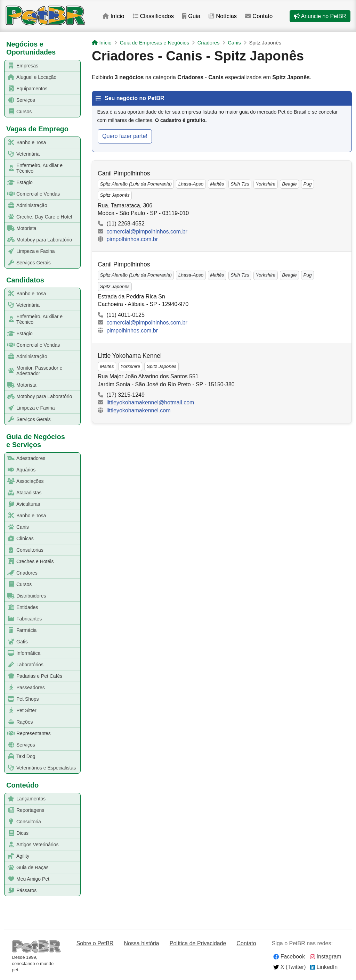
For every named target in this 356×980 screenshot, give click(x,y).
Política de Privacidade (198, 943)
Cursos (18, 112)
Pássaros (21, 891)
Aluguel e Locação (31, 77)
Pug (307, 184)
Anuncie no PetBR (320, 17)
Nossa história (141, 943)
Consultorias (24, 550)
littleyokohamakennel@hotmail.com (150, 402)
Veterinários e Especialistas (40, 768)
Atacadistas (23, 493)
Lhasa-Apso (191, 184)
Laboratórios (24, 665)
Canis (17, 527)
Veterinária (22, 154)
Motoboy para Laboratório (38, 240)
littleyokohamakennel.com (138, 410)
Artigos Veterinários (32, 845)
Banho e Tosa (25, 143)
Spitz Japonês (115, 195)
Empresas (22, 66)
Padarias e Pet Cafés (34, 676)
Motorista (21, 228)
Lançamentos (25, 799)
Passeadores (25, 688)
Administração (26, 205)
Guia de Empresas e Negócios (154, 43)
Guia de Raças (27, 868)
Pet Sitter (21, 711)
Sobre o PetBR (95, 943)
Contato (263, 17)
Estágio (19, 183)
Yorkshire (266, 184)
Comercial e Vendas (32, 194)
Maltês (217, 184)
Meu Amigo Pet (27, 879)
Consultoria (23, 822)
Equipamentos (26, 89)
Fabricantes (23, 619)
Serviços (20, 100)
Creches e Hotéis (29, 562)
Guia (194, 17)
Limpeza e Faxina (30, 251)
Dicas (17, 833)
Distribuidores (26, 596)
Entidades (21, 607)
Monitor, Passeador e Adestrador (34, 371)
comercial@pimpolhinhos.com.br (147, 232)
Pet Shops (22, 699)
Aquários (20, 470)
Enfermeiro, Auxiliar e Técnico (34, 168)
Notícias (226, 17)
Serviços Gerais (28, 263)
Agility (17, 856)
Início (115, 17)
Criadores (21, 573)
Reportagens (25, 810)
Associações (24, 481)
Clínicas (19, 539)
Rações (19, 722)
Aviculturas (22, 504)
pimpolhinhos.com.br (132, 239)
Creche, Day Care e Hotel (38, 217)
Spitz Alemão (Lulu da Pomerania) (136, 184)
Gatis (16, 642)
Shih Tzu (240, 184)
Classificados (155, 17)
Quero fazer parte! (125, 136)
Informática (23, 653)
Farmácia (21, 630)
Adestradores (25, 458)
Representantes (28, 734)
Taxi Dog (20, 756)
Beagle (289, 184)
